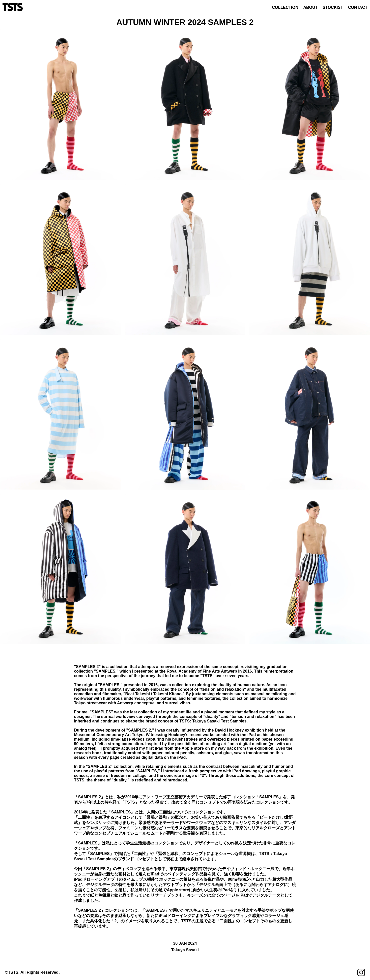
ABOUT (310, 7)
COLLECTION (285, 7)
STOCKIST (333, 7)
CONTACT (358, 7)
